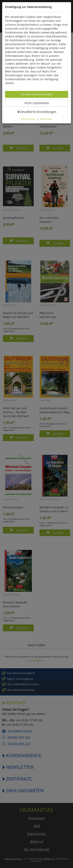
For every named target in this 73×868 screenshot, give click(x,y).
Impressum (46, 119)
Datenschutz (28, 119)
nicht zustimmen (39, 103)
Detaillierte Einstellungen (37, 112)
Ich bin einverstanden (37, 94)
